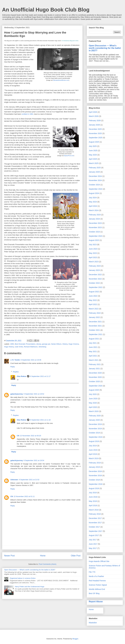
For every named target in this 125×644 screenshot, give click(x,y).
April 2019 (93, 454)
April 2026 (93, 112)
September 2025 (96, 138)
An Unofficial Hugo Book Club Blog (46, 10)
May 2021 (93, 351)
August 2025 (94, 142)
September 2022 (96, 287)
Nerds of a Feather (96, 576)
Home (43, 556)
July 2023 (93, 245)
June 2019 (93, 450)
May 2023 (93, 253)
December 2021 (95, 322)
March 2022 (94, 309)
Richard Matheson (31, 347)
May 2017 (93, 548)
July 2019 (93, 446)
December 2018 (95, 471)
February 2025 (95, 168)
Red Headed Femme (97, 581)
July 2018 (93, 493)
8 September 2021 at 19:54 (34, 460)
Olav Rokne (21, 376)
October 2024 (94, 185)
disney (39, 344)
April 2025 (93, 159)
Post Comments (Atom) (47, 564)
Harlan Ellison (56, 344)
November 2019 (95, 429)
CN (18, 436)
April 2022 (93, 304)
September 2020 (96, 386)
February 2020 (95, 416)
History (65, 344)
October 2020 (94, 381)
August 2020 (94, 390)
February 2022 (95, 313)
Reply (13, 367)
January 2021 (94, 369)
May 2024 (93, 202)
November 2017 (95, 523)
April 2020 (93, 407)
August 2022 (94, 292)
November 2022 (95, 279)
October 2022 (94, 283)
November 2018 (95, 476)
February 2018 (95, 514)
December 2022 (95, 275)
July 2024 (93, 198)
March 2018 (94, 510)
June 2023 (93, 249)
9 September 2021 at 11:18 (40, 420)
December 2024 (95, 176)
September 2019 (96, 437)
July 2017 (93, 540)
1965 (12, 344)
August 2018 (94, 488)
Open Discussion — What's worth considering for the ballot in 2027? (105, 48)
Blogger (75, 639)
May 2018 (93, 501)
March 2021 (94, 360)
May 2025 (93, 155)
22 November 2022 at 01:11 (24, 496)
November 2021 (95, 326)
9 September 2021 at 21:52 (29, 480)
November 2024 (95, 180)
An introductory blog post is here (70, 41)
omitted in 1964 (27, 114)
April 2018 (93, 505)
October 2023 (94, 232)
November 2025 (95, 133)
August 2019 (94, 441)
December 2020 (95, 373)
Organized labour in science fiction (23, 578)
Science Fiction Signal (98, 585)
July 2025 (93, 146)
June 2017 (93, 544)
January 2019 (94, 467)
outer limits (19, 347)
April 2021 (93, 356)
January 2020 (94, 420)
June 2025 (93, 151)
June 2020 (93, 399)
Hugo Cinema (74, 344)
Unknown (14, 480)
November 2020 (95, 377)
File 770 (92, 572)
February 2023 (95, 266)
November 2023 (95, 227)
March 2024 (94, 210)
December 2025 (95, 129)
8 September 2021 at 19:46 (31, 360)
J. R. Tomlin (15, 360)
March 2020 (94, 411)
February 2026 (95, 121)
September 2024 (96, 189)
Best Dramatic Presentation (25, 344)
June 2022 (93, 296)
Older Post (76, 556)
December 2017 (95, 518)
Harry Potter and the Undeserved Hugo (29, 587)
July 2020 (93, 394)
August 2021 (94, 339)
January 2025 (94, 172)
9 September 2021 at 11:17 (40, 376)
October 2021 (94, 330)
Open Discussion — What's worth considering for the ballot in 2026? (30, 570)
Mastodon (93, 623)
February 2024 (95, 215)
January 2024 (94, 219)
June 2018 (93, 497)
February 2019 (95, 463)
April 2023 (93, 257)
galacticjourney (17, 394)
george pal (46, 344)
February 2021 (95, 364)
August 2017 (94, 535)
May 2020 (93, 403)
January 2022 (94, 317)
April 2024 (93, 206)
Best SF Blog (94, 593)
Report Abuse (96, 601)
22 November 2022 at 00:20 (31, 436)
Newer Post (9, 556)
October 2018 (94, 480)
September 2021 (96, 334)
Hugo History (9, 347)
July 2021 (93, 343)
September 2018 (96, 484)
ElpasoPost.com (69, 156)
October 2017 (94, 527)
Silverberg (42, 347)
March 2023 (94, 262)
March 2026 (94, 116)
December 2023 (95, 223)
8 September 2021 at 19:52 (34, 394)
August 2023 (94, 240)
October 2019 (94, 433)
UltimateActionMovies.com (61, 80)
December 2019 (95, 424)
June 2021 (93, 347)
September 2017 (96, 531)
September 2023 (96, 236)
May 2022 (93, 300)
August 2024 (94, 193)
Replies (16, 372)
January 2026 (94, 125)
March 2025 (94, 163)
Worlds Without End (97, 589)
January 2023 (94, 270)
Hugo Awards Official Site (99, 561)
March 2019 (94, 458)
